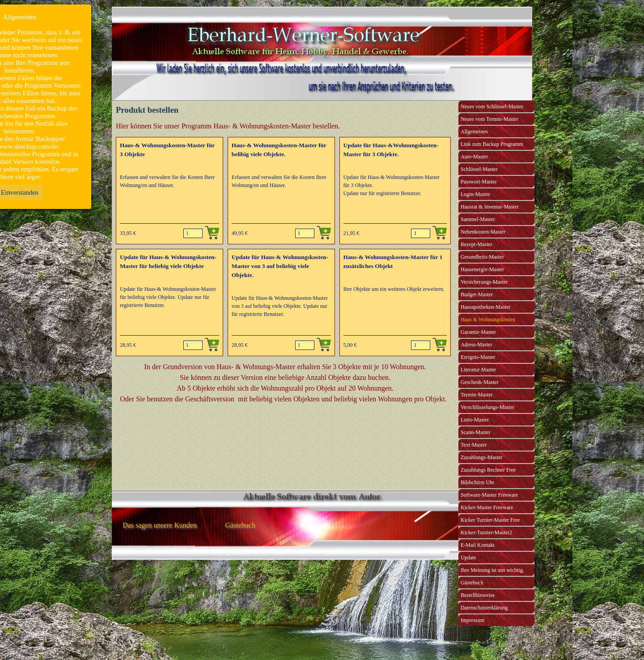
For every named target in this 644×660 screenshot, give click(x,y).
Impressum (472, 620)
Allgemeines (474, 132)
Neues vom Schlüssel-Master (492, 106)
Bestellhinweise (478, 595)
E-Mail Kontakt (478, 545)
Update (468, 558)
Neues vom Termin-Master (489, 119)
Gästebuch (472, 583)
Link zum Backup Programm (492, 144)
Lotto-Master (475, 420)
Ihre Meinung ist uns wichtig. (492, 570)
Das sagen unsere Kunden (160, 525)
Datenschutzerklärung (484, 608)
